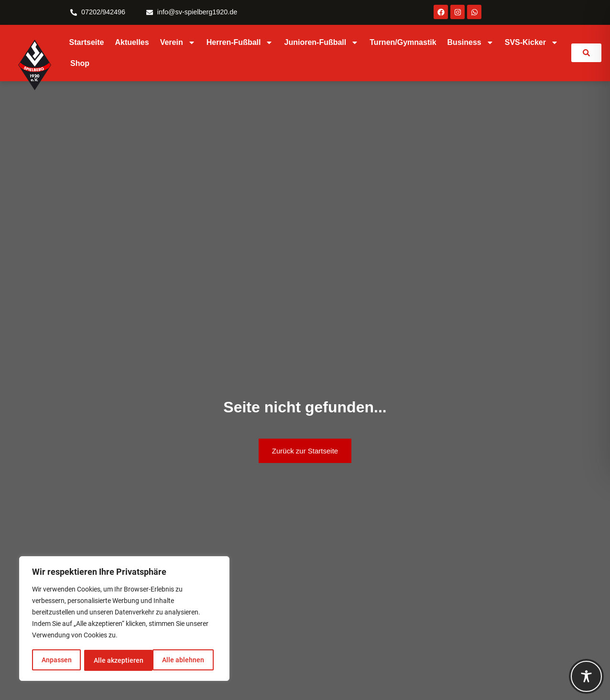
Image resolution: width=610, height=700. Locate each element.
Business (471, 43)
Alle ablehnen (114, 660)
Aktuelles (132, 42)
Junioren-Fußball (321, 43)
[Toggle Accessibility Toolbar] (586, 676)
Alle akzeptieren (183, 660)
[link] (586, 53)
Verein (178, 43)
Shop (80, 63)
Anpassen (56, 660)
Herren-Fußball (240, 43)
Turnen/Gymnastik (403, 42)
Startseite (87, 42)
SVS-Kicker (532, 43)
